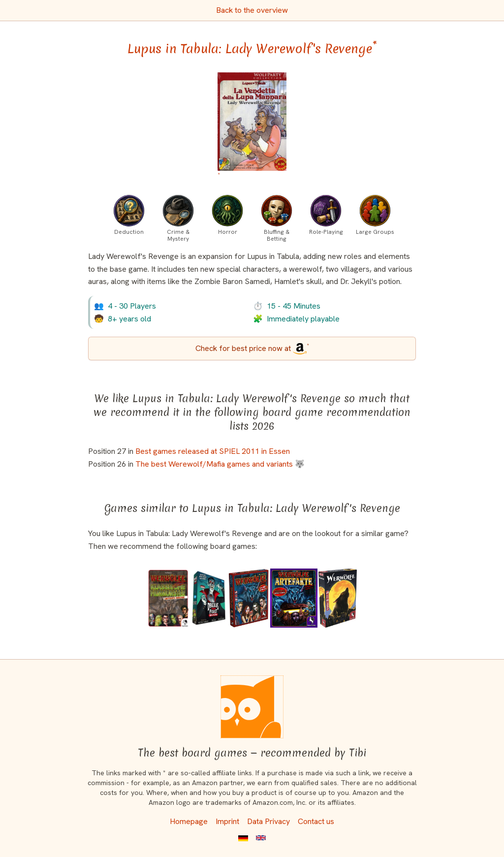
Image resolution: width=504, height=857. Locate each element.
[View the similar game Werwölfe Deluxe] (249, 598)
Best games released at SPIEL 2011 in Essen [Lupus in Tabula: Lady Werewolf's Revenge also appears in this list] (213, 451)
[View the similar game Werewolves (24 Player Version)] (338, 598)
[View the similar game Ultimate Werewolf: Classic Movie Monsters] (168, 598)
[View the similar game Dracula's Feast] (209, 598)
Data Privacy (268, 821)
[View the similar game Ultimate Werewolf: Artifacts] (294, 598)
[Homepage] (252, 707)
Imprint (227, 821)
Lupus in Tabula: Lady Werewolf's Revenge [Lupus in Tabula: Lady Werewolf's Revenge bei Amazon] (252, 49)
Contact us (316, 821)
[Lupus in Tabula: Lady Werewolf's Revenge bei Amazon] (252, 127)
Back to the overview (252, 10)
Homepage (189, 821)
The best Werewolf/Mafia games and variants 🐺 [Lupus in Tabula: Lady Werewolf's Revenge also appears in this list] (220, 464)
